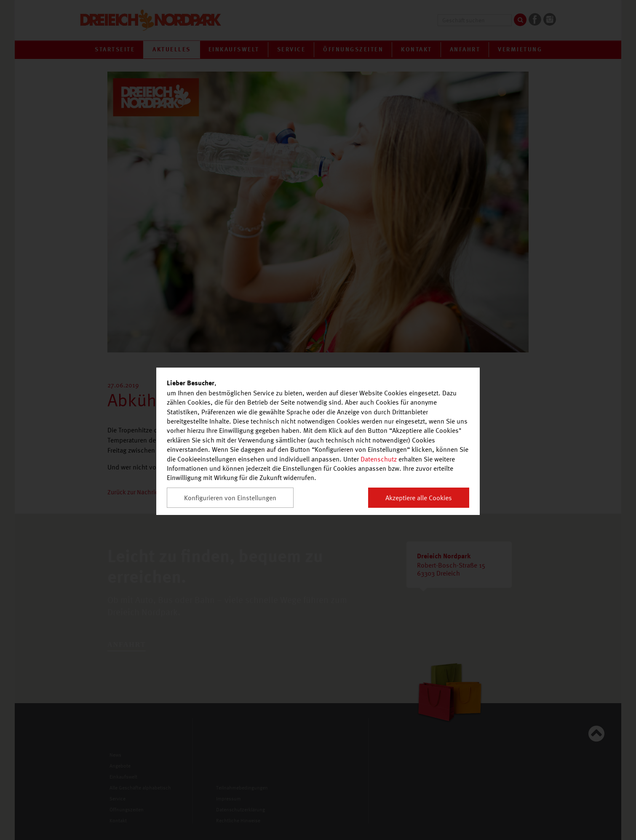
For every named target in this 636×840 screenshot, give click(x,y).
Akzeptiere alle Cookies (419, 498)
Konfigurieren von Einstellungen (230, 498)
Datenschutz (379, 459)
